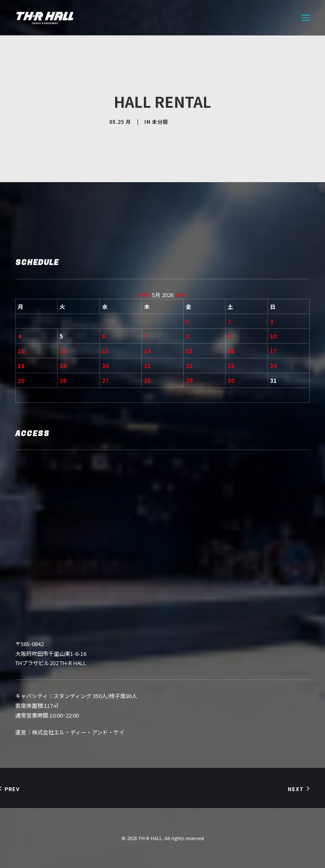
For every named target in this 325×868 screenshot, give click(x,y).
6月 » (182, 295)
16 (231, 351)
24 (273, 366)
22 (189, 366)
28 (147, 381)
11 (21, 351)
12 (63, 351)
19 (63, 366)
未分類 (160, 121)
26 (63, 381)
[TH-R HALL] (45, 18)
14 (147, 351)
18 (21, 366)
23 (231, 366)
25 (21, 381)
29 (189, 381)
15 (189, 351)
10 (273, 336)
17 (273, 351)
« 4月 (143, 295)
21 (147, 366)
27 (105, 381)
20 (105, 366)
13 (105, 351)
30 (231, 381)
